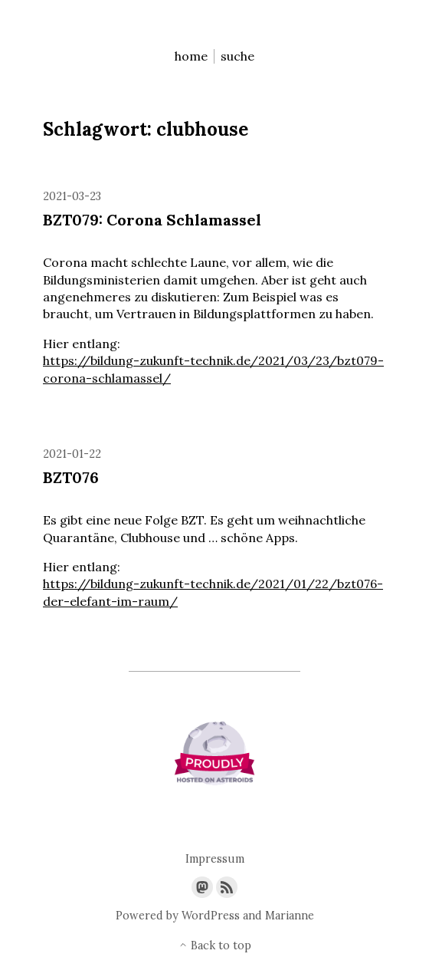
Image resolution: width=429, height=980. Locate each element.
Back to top (215, 946)
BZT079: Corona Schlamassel (152, 220)
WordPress (211, 916)
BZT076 (71, 477)
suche (237, 56)
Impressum (215, 859)
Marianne (290, 916)
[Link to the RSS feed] (227, 887)
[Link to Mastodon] (202, 887)
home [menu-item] (191, 56)
